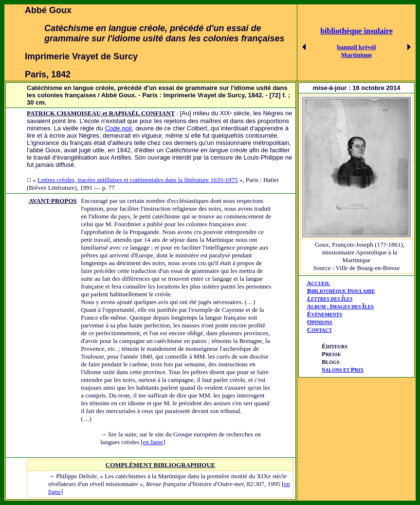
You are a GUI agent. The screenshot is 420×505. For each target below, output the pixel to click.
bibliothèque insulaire (356, 31)
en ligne (153, 442)
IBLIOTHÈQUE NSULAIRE (343, 291)
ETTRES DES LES (332, 299)
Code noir (118, 128)
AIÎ (340, 306)
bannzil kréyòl (357, 47)
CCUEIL (320, 283)
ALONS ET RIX (343, 370)
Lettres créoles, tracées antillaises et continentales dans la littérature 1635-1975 (138, 180)
